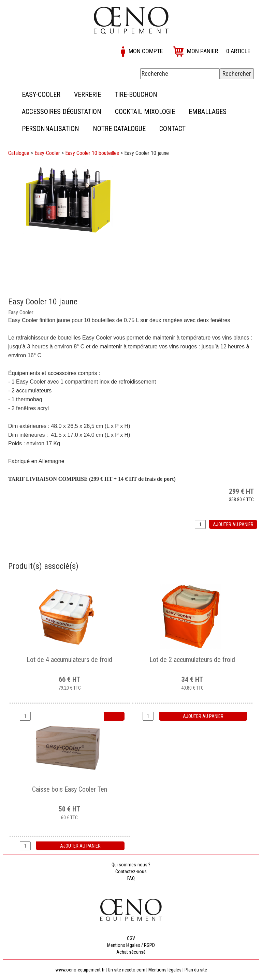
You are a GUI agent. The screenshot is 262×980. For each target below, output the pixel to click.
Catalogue (19, 153)
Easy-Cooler (47, 153)
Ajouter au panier (233, 524)
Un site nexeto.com (127, 970)
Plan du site (196, 970)
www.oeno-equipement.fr (80, 970)
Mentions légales (165, 970)
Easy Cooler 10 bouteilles (92, 153)
